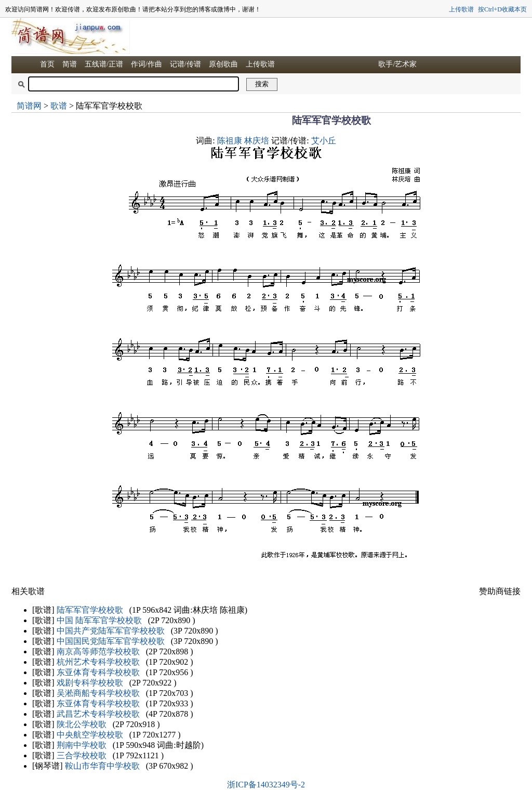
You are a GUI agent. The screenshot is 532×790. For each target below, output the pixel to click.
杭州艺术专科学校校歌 (98, 662)
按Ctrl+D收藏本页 (502, 9)
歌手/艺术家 (397, 64)
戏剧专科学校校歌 (90, 683)
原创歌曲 (223, 64)
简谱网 (29, 106)
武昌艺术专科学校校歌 (98, 714)
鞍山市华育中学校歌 (102, 766)
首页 (47, 64)
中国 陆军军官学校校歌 (99, 620)
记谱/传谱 (185, 64)
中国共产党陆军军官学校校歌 (111, 631)
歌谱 (59, 106)
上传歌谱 (461, 9)
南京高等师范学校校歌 (98, 651)
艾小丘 (324, 141)
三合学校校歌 (82, 755)
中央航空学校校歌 (90, 735)
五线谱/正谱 (104, 64)
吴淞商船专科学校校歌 (98, 693)
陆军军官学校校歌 (90, 610)
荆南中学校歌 (82, 745)
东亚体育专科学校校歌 (98, 672)
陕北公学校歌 (82, 724)
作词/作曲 (147, 64)
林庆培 (257, 141)
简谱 (70, 64)
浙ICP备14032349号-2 (266, 785)
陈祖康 (230, 141)
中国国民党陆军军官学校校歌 (111, 641)
